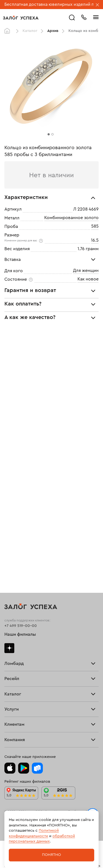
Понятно (51, 855)
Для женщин (86, 271)
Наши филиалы (20, 634)
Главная (9, 31)
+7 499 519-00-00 (21, 626)
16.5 (95, 240)
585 (95, 226)
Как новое (88, 279)
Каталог (30, 31)
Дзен (9, 648)
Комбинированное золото (71, 218)
